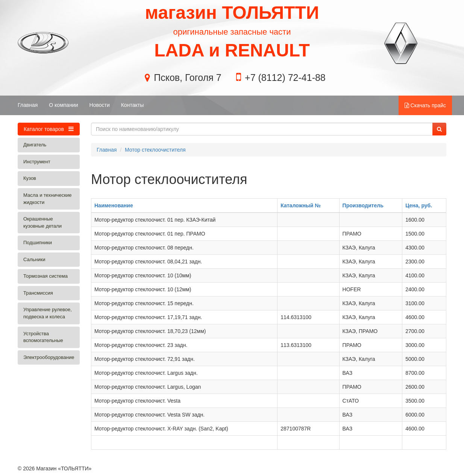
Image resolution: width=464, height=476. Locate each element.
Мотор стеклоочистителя (155, 150)
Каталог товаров (49, 129)
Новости (100, 105)
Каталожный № (301, 205)
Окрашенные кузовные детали (42, 222)
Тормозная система (45, 276)
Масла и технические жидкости (47, 199)
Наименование (114, 205)
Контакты (132, 105)
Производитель (363, 205)
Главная (28, 105)
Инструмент (37, 162)
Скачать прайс (425, 105)
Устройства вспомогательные (43, 337)
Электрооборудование (49, 357)
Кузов (30, 178)
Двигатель (35, 145)
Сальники (34, 259)
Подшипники (38, 243)
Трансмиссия (38, 293)
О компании (63, 105)
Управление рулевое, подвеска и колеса (48, 313)
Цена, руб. (419, 205)
